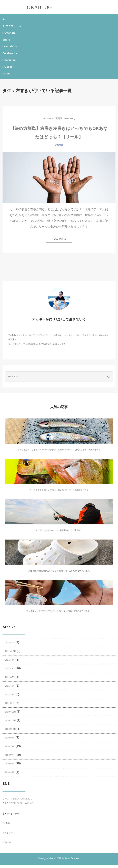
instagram (7, 842)
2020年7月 (10, 755)
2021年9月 (10, 660)
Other (7, 74)
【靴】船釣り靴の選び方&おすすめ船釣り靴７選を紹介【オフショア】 (59, 571)
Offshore (9, 33)
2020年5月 (10, 772)
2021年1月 (10, 703)
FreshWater (10, 53)
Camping (9, 60)
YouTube (7, 823)
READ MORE (59, 239)
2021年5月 (10, 695)
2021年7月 (10, 677)
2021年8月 (10, 669)
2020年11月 (11, 720)
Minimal (52, 858)
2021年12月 (11, 651)
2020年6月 (10, 764)
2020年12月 (11, 712)
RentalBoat (10, 46)
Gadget (8, 67)
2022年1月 (10, 643)
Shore (6, 40)
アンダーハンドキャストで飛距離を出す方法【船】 (59, 530)
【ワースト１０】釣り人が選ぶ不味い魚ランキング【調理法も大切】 (59, 490)
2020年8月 (10, 746)
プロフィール (12, 26)
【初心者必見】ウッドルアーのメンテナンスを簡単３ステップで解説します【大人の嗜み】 (59, 450)
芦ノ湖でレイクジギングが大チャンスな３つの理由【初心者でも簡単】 (59, 611)
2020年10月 (11, 729)
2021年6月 (10, 686)
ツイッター (8, 833)
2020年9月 (10, 738)
